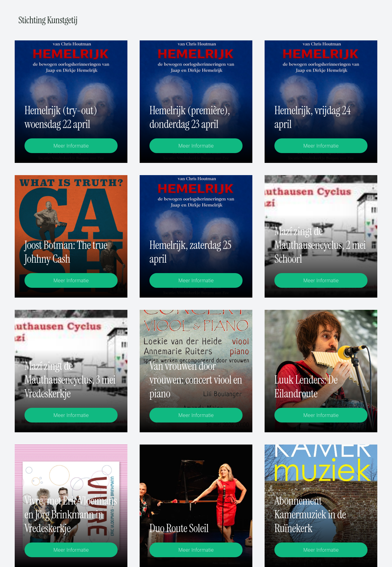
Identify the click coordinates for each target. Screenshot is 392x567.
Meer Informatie (71, 146)
